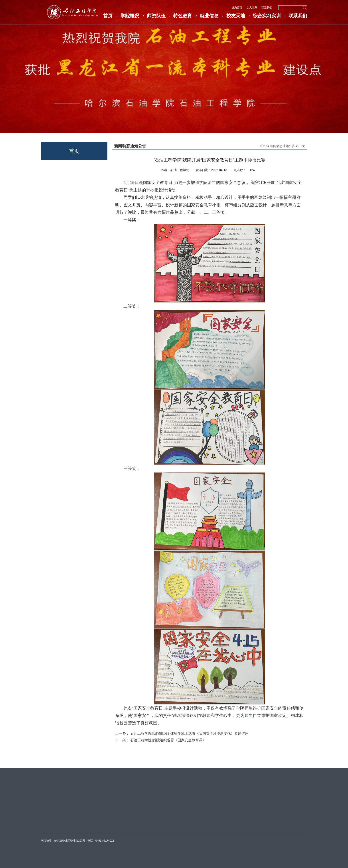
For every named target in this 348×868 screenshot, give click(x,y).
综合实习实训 (267, 16)
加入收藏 (252, 8)
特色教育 (183, 16)
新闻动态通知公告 (283, 146)
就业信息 (209, 16)
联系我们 (267, 8)
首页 (108, 16)
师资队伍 (156, 16)
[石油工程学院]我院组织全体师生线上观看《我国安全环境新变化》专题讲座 (189, 733)
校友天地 (236, 16)
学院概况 (130, 16)
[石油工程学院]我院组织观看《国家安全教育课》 (168, 740)
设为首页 (237, 8)
